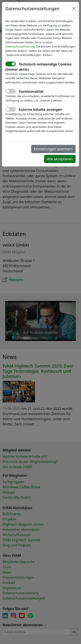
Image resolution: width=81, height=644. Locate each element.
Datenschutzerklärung (20, 46)
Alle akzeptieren (60, 159)
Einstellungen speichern (53, 149)
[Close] (74, 9)
